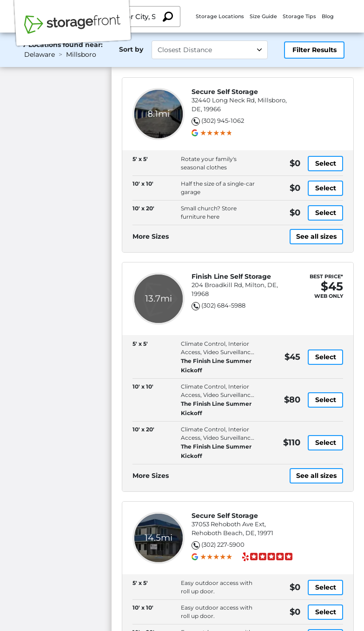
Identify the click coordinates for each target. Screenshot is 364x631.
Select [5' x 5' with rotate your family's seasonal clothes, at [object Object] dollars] (326, 163)
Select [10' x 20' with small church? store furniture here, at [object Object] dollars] (326, 213)
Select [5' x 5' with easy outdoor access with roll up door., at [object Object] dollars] (326, 587)
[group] (216, 133)
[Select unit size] (210, 50)
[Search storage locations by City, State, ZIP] (168, 17)
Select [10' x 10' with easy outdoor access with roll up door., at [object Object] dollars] (326, 612)
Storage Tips (299, 16)
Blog (328, 16)
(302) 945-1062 (223, 121)
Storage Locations (220, 16)
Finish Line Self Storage (231, 277)
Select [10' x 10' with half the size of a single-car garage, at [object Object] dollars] (326, 188)
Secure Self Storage (225, 92)
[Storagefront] (73, 29)
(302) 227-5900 (223, 544)
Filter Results (314, 50)
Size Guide (263, 16)
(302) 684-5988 (223, 305)
